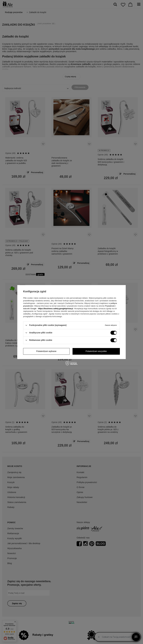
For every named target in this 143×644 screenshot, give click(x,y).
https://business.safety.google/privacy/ (56, 309)
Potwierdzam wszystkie (96, 351)
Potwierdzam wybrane (46, 351)
